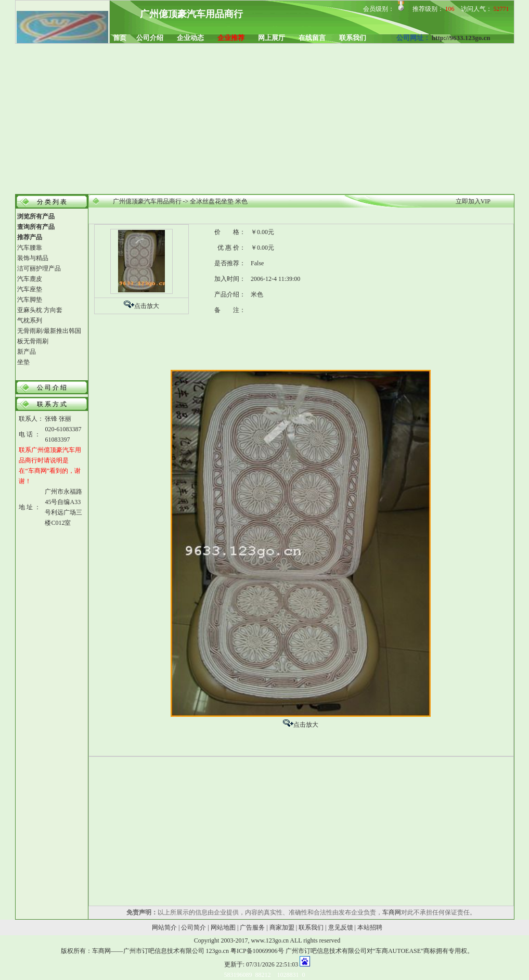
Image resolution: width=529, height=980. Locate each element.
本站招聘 (370, 927)
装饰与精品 (33, 258)
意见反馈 (341, 927)
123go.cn (217, 951)
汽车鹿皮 (30, 279)
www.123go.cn (270, 940)
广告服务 (252, 927)
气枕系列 (30, 320)
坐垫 (23, 362)
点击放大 (147, 306)
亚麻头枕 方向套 (40, 310)
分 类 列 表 (52, 202)
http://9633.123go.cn (461, 38)
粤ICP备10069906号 (257, 951)
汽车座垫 (30, 289)
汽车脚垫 (30, 300)
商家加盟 (282, 927)
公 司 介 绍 (52, 388)
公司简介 (193, 927)
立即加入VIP (473, 201)
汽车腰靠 (30, 248)
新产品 (27, 352)
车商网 (392, 912)
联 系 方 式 (52, 404)
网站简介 (164, 927)
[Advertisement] (264, 120)
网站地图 (223, 927)
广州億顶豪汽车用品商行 (147, 201)
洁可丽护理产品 (39, 268)
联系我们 (311, 927)
